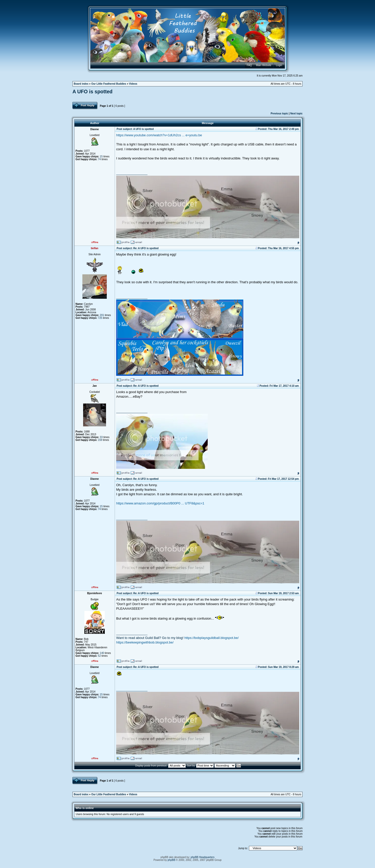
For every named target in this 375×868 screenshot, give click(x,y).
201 (102, 315)
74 (99, 159)
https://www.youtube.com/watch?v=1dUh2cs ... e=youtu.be (159, 135)
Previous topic (279, 114)
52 (99, 656)
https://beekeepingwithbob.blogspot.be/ (145, 642)
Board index (81, 84)
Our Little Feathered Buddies (109, 84)
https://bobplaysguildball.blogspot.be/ (211, 638)
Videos (133, 84)
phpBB (171, 860)
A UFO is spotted (92, 92)
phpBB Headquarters (202, 857)
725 (100, 318)
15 (101, 156)
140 (102, 653)
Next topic (296, 114)
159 (100, 440)
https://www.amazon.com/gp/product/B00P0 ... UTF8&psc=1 (160, 503)
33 (101, 437)
